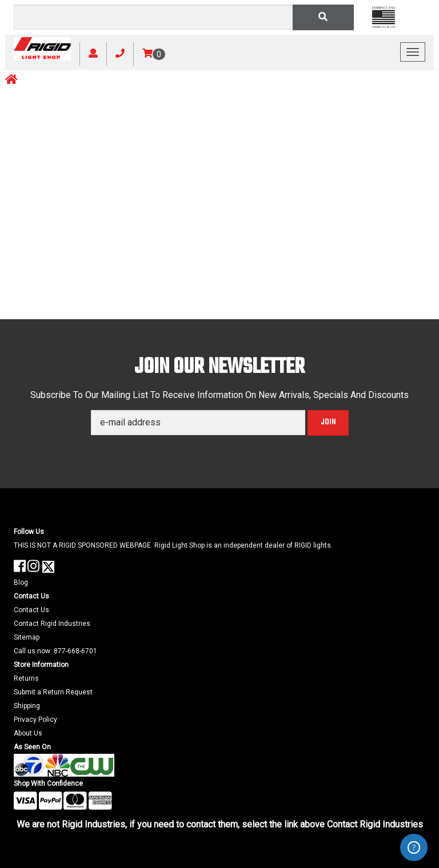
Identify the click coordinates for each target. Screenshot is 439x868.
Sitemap (27, 637)
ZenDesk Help (414, 847)
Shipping (27, 706)
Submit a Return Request (53, 692)
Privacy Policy (35, 720)
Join (328, 422)
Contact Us (31, 610)
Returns (26, 678)
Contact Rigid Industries (52, 624)
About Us (28, 733)
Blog (21, 582)
